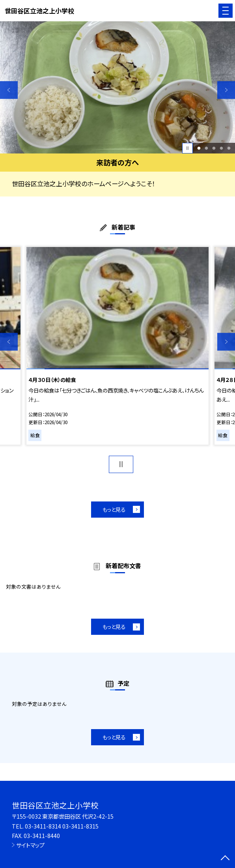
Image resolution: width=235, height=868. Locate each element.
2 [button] (206, 148)
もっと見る (114, 509)
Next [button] (226, 90)
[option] (117, 87)
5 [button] (229, 148)
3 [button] (214, 148)
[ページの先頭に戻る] (225, 859)
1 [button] (199, 148)
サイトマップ (30, 845)
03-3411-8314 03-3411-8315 (62, 826)
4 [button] (221, 148)
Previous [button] (9, 90)
